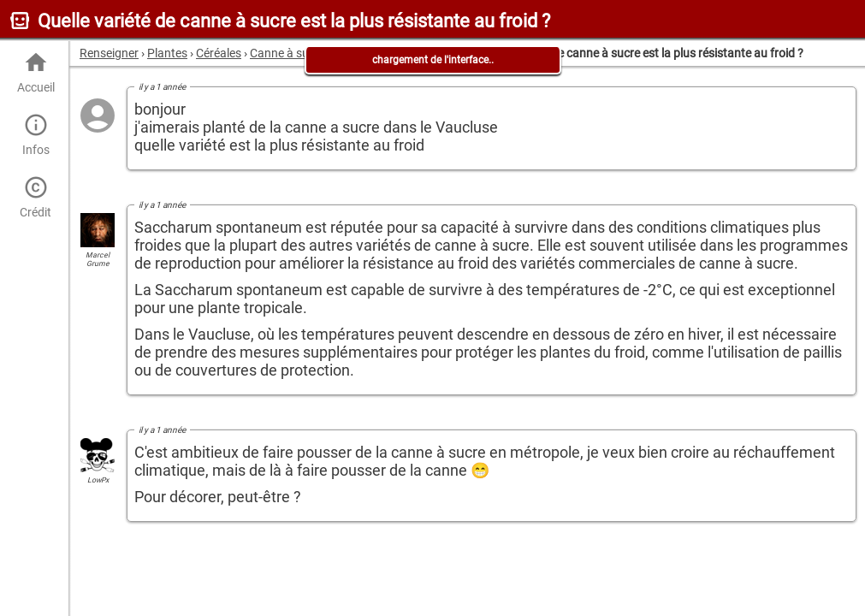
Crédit (36, 197)
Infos (36, 135)
